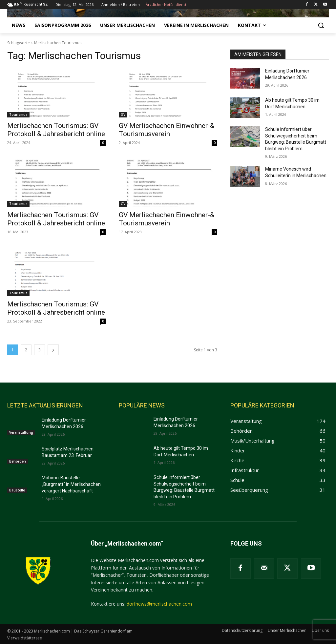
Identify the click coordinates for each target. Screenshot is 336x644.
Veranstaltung (21, 432)
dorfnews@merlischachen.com (159, 604)
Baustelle (17, 490)
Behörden (18, 461)
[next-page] (53, 350)
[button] (321, 25)
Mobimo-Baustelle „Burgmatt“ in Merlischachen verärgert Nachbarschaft (71, 484)
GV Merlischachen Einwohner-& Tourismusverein (167, 130)
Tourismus (18, 114)
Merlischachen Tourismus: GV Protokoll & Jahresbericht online (56, 130)
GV (123, 114)
